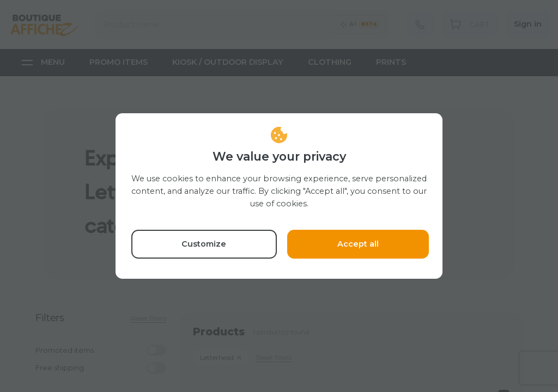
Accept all (358, 244)
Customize (204, 244)
